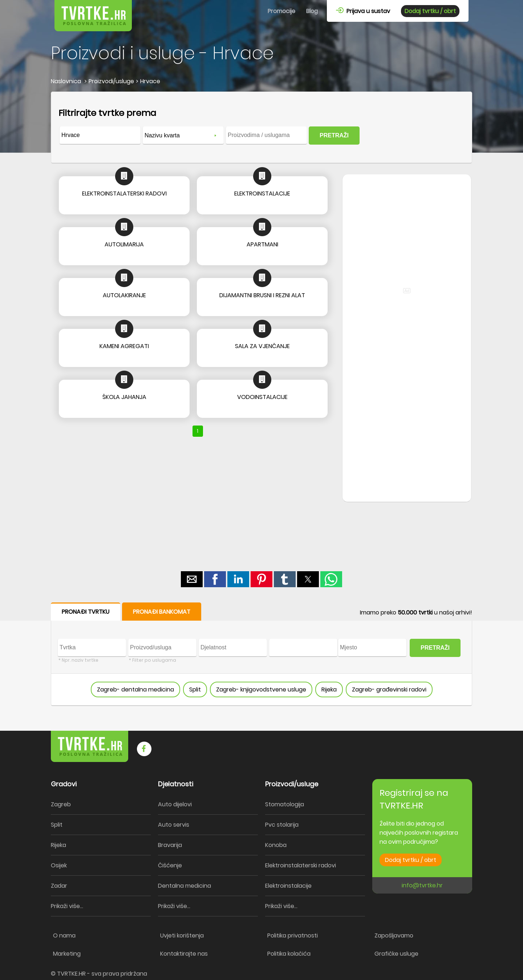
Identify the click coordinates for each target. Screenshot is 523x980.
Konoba (276, 845)
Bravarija (170, 845)
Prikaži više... (67, 906)
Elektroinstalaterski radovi (301, 865)
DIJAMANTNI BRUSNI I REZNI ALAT (262, 295)
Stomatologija (285, 804)
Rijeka (329, 689)
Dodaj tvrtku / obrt (430, 11)
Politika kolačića (289, 954)
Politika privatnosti (293, 935)
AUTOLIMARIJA (124, 244)
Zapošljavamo (394, 935)
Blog (312, 11)
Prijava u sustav (363, 11)
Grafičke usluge (396, 954)
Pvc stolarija (282, 825)
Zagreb (61, 804)
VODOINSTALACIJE (262, 397)
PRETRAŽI (334, 135)
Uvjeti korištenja (182, 935)
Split (195, 689)
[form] (261, 128)
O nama (64, 935)
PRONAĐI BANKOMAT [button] (162, 612)
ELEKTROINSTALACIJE (262, 193)
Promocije (281, 11)
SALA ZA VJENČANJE (262, 346)
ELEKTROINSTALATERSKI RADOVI (124, 193)
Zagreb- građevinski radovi (389, 689)
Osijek (59, 865)
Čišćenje (170, 865)
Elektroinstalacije (288, 886)
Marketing (67, 954)
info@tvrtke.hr (422, 885)
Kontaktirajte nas (184, 954)
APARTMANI (262, 244)
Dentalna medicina (185, 886)
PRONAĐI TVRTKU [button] (86, 612)
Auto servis (174, 825)
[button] (192, 579)
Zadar (59, 886)
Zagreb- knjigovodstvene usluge (261, 689)
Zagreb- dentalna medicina (135, 689)
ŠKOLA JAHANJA (124, 397)
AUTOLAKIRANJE (124, 295)
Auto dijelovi (175, 804)
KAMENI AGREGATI (124, 346)
